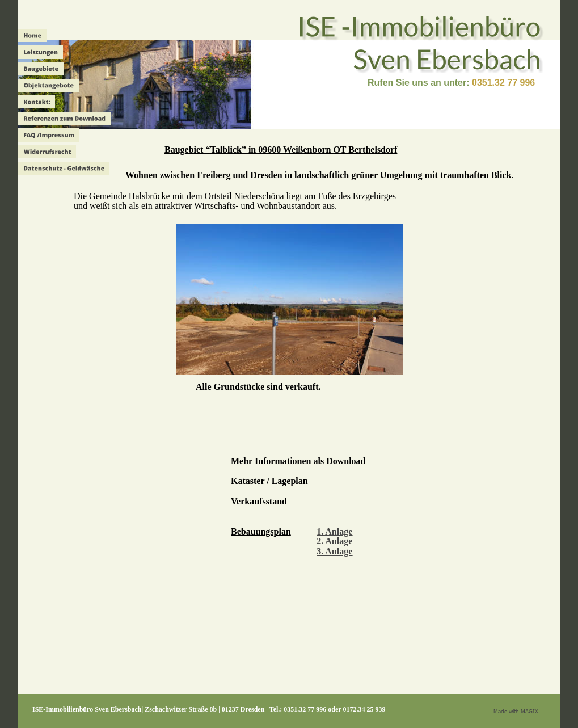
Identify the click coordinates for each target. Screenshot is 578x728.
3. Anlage (334, 551)
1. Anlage (334, 531)
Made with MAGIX (516, 711)
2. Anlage (334, 541)
